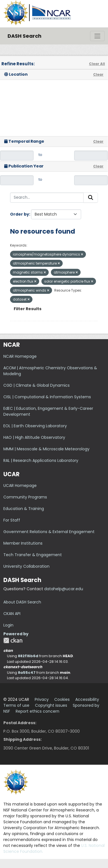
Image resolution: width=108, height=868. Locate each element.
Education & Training (24, 509)
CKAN (13, 640)
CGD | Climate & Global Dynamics (37, 385)
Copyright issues (51, 705)
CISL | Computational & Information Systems (47, 397)
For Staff (12, 520)
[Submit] (91, 198)
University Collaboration (26, 566)
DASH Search (24, 36)
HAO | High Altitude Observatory (34, 437)
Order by (20, 214)
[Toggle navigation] (97, 36)
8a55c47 (27, 673)
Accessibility (87, 699)
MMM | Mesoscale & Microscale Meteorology (46, 449)
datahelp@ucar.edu (64, 589)
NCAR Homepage (20, 356)
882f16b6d (28, 656)
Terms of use (16, 705)
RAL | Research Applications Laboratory (41, 460)
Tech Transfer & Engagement (33, 555)
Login (8, 625)
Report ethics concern (37, 711)
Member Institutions (23, 543)
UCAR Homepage (20, 486)
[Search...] (47, 198)
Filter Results (28, 309)
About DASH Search (22, 602)
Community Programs (25, 497)
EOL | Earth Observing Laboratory (35, 426)
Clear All (97, 64)
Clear (98, 74)
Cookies (62, 699)
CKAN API (12, 614)
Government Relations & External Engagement (49, 532)
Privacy (42, 699)
